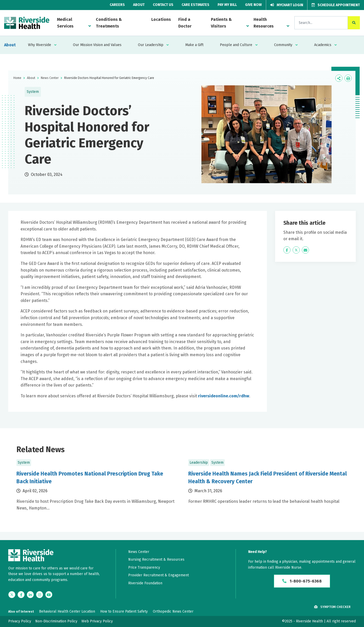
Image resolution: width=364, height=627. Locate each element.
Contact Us (163, 5)
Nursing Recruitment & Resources (156, 559)
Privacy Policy (20, 621)
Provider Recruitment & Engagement (158, 575)
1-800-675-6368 (302, 581)
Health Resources (264, 23)
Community (283, 45)
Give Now (253, 5)
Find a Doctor (185, 23)
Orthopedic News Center (173, 611)
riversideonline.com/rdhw (224, 396)
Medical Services (65, 23)
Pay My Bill (227, 5)
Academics (323, 45)
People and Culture (236, 45)
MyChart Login (287, 5)
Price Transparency (144, 567)
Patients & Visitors (221, 23)
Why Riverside (40, 45)
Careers (117, 5)
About (139, 5)
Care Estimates (195, 5)
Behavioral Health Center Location (67, 611)
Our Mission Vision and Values (97, 45)
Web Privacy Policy (97, 621)
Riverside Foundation (145, 583)
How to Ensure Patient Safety (124, 611)
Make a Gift (194, 45)
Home (17, 78)
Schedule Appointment (336, 5)
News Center (50, 78)
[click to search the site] (354, 23)
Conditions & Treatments (109, 23)
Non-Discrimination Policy (56, 621)
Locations (161, 19)
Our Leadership (151, 45)
